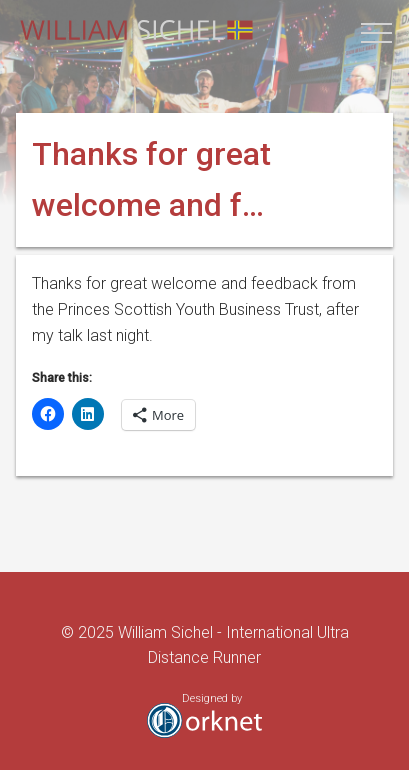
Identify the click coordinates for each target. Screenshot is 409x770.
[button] (376, 32)
